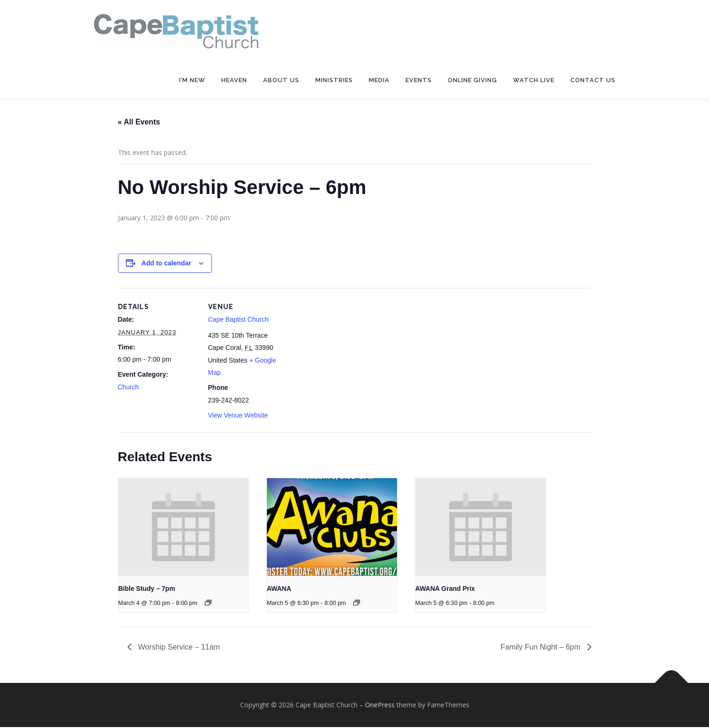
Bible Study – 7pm (147, 589)
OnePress (380, 706)
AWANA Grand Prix (445, 589)
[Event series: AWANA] (357, 604)
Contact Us (593, 80)
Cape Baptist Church (238, 320)
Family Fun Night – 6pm (541, 648)
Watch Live (534, 80)
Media (379, 80)
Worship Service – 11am (178, 648)
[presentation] (184, 528)
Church (129, 388)
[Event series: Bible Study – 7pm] (208, 604)
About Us (281, 80)
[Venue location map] (348, 353)
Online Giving (472, 80)
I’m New (192, 80)
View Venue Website (238, 416)
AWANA (279, 589)
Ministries (334, 80)
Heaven (234, 80)
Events (419, 80)
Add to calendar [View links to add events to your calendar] (166, 264)
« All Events (139, 123)
